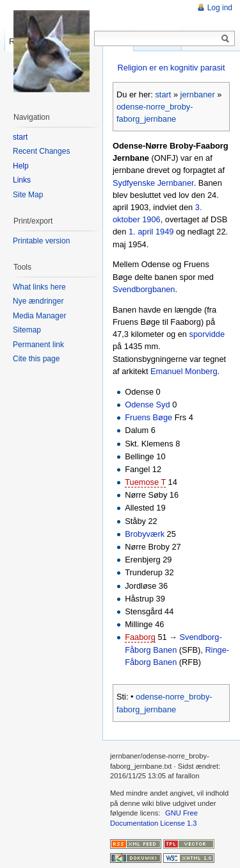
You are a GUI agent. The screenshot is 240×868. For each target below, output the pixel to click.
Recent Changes (41, 151)
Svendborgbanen (144, 289)
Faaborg (140, 637)
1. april (141, 232)
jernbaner (198, 94)
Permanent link (38, 345)
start (163, 94)
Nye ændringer (38, 301)
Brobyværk (145, 534)
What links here (39, 287)
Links (22, 180)
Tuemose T (145, 482)
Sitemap (27, 330)
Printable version (41, 241)
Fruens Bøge (148, 417)
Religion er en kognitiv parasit (172, 68)
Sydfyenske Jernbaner (153, 183)
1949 (164, 232)
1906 (151, 219)
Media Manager (39, 316)
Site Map (28, 195)
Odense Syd (147, 405)
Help (21, 166)
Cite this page (36, 359)
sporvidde (207, 334)
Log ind (220, 8)
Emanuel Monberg (184, 371)
